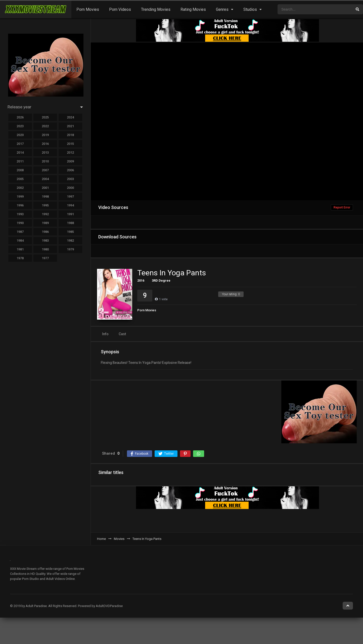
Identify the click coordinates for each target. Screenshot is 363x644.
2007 (45, 170)
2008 (20, 170)
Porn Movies (88, 9)
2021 (70, 126)
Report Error (342, 207)
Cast (122, 334)
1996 (20, 205)
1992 (45, 214)
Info (105, 334)
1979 (70, 249)
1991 (70, 214)
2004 (45, 179)
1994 (70, 205)
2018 (70, 135)
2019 (45, 135)
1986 (45, 232)
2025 (45, 117)
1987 (20, 232)
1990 (20, 223)
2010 (45, 161)
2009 (70, 161)
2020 (20, 135)
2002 (20, 188)
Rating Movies (193, 9)
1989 (45, 223)
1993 (20, 214)
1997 (70, 197)
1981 (20, 249)
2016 (141, 281)
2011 (20, 161)
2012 (70, 153)
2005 (20, 179)
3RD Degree (161, 281)
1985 (70, 232)
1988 (70, 223)
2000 (70, 188)
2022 (45, 126)
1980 (45, 249)
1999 (20, 197)
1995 (45, 205)
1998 (45, 197)
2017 (20, 144)
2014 (20, 153)
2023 (20, 126)
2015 (70, 144)
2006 (70, 170)
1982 (70, 241)
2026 (20, 117)
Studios (250, 9)
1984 (20, 241)
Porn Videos (120, 9)
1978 (20, 258)
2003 (70, 179)
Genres (222, 9)
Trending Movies (156, 9)
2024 (70, 117)
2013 (45, 153)
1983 (45, 241)
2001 (45, 188)
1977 (45, 258)
